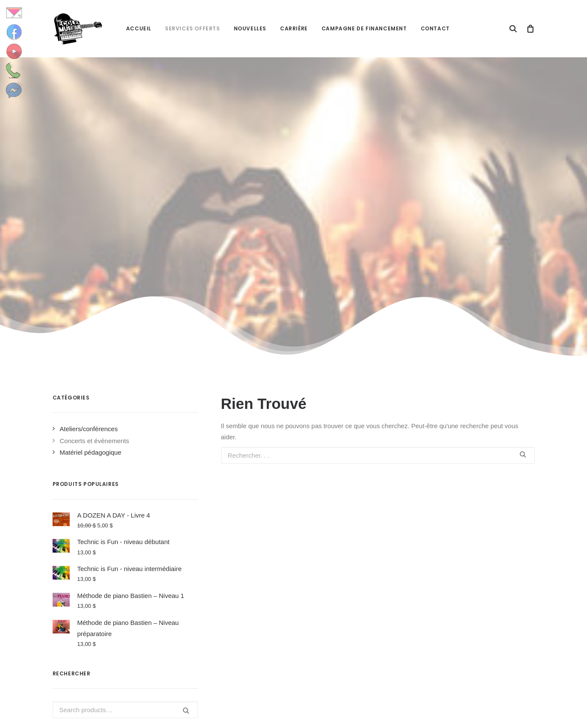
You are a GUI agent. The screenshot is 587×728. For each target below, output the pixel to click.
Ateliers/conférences (89, 219)
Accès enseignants (464, 603)
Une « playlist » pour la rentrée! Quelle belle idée (354, 644)
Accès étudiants (460, 591)
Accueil (139, 28)
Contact (435, 28)
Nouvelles (250, 28)
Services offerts (193, 28)
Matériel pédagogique (91, 242)
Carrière (294, 28)
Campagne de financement (364, 28)
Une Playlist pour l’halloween (350, 592)
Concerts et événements (95, 231)
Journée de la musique (342, 615)
